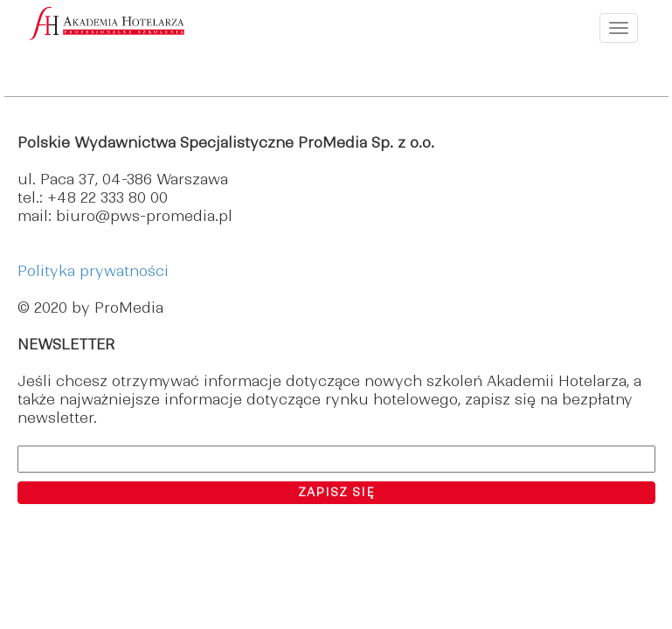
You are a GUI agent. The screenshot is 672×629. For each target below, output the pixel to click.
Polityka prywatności (93, 271)
